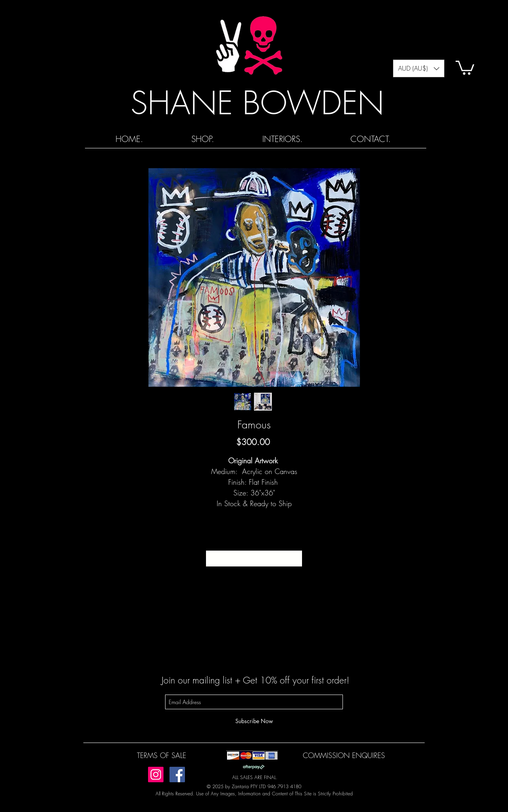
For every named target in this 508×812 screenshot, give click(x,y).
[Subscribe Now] (254, 721)
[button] (419, 68)
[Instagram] (156, 775)
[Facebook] (177, 775)
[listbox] (419, 68)
